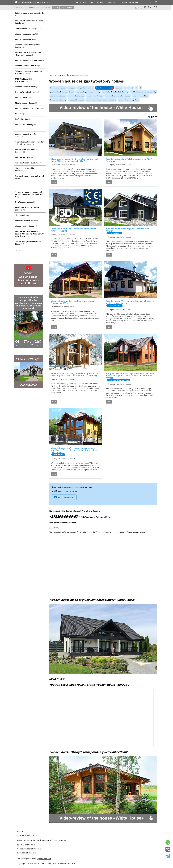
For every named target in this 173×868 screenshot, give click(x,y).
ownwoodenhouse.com (27, 853)
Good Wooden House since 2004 (33, 2)
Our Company (81, 2)
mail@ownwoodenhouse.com (62, 523)
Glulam (19, 114)
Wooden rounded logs (26, 125)
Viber (40, 8)
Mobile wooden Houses (26, 103)
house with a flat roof (95, 96)
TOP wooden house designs (29, 29)
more (54, 182)
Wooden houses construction (29, 108)
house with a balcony (58, 100)
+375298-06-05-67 (63, 516)
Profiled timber (23, 119)
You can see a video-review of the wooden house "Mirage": (89, 685)
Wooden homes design (26, 226)
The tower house (24, 215)
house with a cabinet (140, 96)
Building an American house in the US (30, 14)
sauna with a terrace (58, 96)
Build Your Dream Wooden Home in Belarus (29, 22)
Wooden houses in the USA (28, 66)
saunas (119, 88)
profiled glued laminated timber (62, 92)
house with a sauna (76, 100)
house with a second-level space (118, 96)
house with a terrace (76, 96)
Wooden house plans (26, 39)
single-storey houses (85, 88)
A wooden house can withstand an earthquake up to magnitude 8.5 (29, 194)
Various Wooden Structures (28, 163)
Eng (149, 2)
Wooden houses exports (27, 87)
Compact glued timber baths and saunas (29, 177)
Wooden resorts (23, 97)
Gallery (100, 2)
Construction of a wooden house (26, 151)
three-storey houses (58, 88)
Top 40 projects (67, 8)
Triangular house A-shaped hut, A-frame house (29, 72)
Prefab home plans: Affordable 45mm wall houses (28, 54)
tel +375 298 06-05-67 (67, 491)
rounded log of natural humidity (88, 92)
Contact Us (111, 2)
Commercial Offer (24, 157)
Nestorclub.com (45, 859)
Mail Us (56, 8)
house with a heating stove (129, 100)
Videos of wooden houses (27, 221)
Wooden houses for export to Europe (28, 46)
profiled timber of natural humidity (143, 92)
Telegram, (99, 517)
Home (51, 75)
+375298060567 (21, 8)
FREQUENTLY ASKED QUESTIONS (23, 80)
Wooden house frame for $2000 (26, 135)
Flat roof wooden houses (27, 92)
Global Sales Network (130, 2)
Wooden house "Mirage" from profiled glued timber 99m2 (88, 752)
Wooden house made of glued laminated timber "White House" (92, 600)
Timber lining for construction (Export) (28, 243)
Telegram (46, 8)
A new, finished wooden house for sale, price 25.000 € (29, 143)
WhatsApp (33, 8)
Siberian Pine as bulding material (25, 169)
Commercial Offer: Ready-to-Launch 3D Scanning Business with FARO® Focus (30, 234)
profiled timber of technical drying (115, 92)
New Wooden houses (25, 202)
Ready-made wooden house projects (27, 209)
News (92, 2)
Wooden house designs (27, 34)
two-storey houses (103, 88)
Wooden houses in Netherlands (30, 60)
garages (72, 88)
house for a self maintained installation (101, 100)
